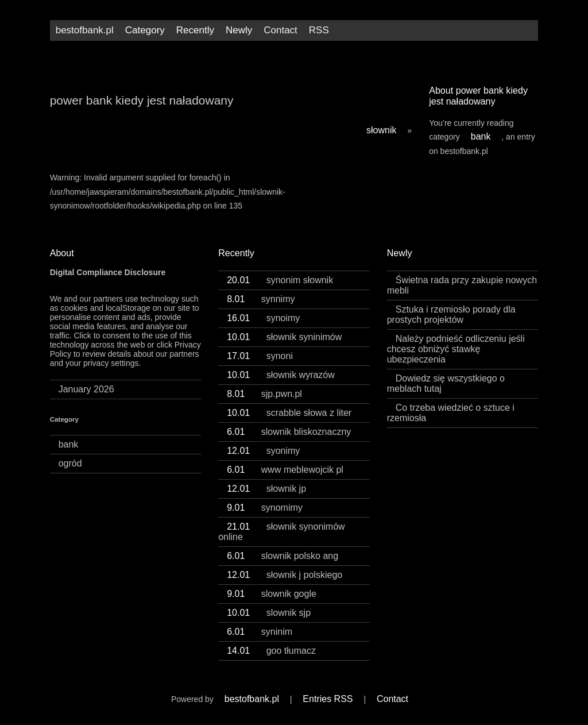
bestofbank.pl (85, 30)
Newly (239, 30)
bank (481, 136)
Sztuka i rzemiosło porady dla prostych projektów (451, 315)
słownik (381, 130)
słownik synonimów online (281, 532)
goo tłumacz (271, 651)
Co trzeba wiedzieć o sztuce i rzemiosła (451, 413)
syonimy (263, 451)
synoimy (263, 318)
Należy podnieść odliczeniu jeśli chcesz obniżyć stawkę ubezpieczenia (456, 349)
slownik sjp (269, 613)
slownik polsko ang (283, 556)
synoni (260, 356)
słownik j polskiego (285, 575)
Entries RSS (328, 699)
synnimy (261, 299)
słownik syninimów (284, 337)
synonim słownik (280, 280)
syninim (260, 632)
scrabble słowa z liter (289, 413)
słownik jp (266, 489)
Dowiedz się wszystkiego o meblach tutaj (446, 383)
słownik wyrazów (281, 375)
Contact (281, 30)
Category (145, 30)
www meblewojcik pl (285, 470)
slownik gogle (272, 594)
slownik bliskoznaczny (289, 432)
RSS (319, 30)
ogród (70, 463)
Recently (195, 30)
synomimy (265, 508)
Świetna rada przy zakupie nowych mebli (462, 285)
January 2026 (86, 389)
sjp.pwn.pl (264, 394)
